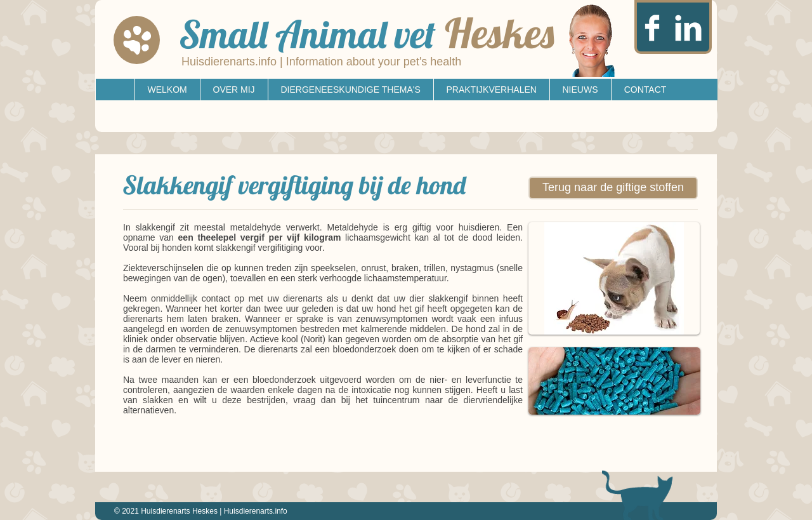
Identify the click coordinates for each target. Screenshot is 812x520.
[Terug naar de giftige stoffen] (613, 188)
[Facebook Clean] (652, 28)
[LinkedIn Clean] (688, 28)
